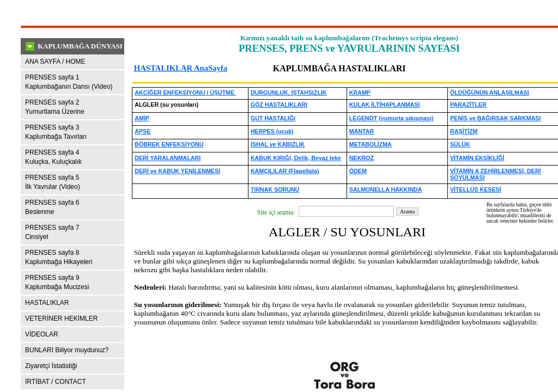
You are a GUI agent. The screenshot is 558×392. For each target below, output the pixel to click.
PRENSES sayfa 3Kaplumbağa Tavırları (56, 132)
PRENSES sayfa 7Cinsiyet (52, 232)
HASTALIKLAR (47, 303)
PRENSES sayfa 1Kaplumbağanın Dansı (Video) (69, 82)
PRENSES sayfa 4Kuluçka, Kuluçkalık (53, 157)
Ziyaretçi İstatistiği (51, 366)
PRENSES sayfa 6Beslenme (52, 207)
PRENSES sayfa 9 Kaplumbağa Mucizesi (57, 282)
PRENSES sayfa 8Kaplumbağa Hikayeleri (59, 257)
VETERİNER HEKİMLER (61, 318)
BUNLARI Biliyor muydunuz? (67, 350)
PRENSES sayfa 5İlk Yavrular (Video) (53, 182)
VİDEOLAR (42, 334)
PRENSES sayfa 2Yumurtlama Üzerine (55, 107)
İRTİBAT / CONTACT (56, 382)
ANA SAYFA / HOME (55, 62)
